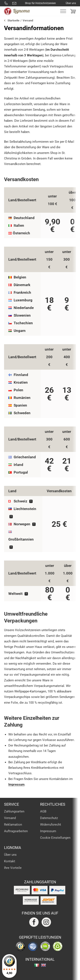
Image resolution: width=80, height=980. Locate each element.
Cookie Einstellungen (55, 838)
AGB (43, 811)
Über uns (71, 3)
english (44, 965)
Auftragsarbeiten (16, 831)
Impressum (16, 784)
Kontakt (10, 861)
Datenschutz (49, 818)
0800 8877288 (6, 3)
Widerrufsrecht (51, 825)
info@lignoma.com (14, 3)
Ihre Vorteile (13, 868)
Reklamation (13, 825)
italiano (37, 965)
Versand (10, 818)
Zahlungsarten (14, 811)
